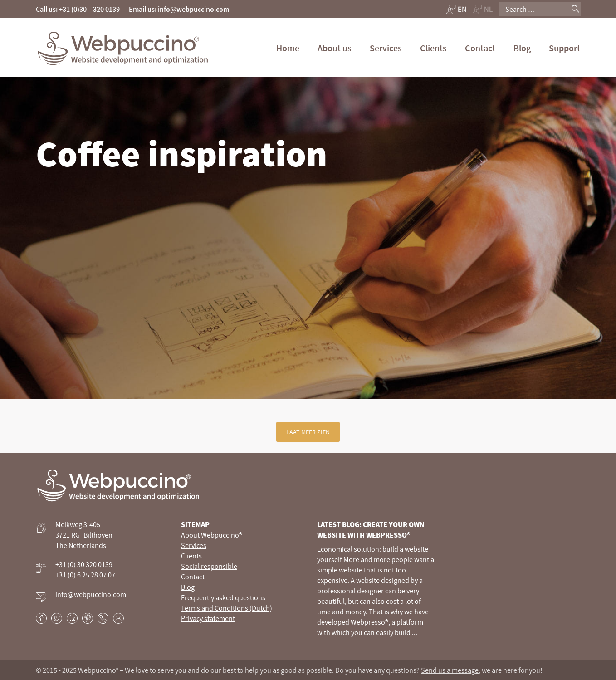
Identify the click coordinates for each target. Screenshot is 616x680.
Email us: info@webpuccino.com (179, 9)
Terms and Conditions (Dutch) (227, 608)
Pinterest (88, 618)
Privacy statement (208, 618)
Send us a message (450, 670)
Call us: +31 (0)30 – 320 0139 (78, 9)
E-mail (118, 618)
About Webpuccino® (212, 535)
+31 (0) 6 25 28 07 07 (85, 575)
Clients (433, 48)
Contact (480, 48)
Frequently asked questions (223, 597)
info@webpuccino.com (91, 594)
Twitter (57, 618)
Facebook (41, 618)
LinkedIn (72, 618)
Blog (522, 48)
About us (335, 48)
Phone (103, 618)
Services (386, 48)
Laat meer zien (308, 432)
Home (288, 48)
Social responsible (209, 566)
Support (565, 48)
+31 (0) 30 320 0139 (84, 564)
